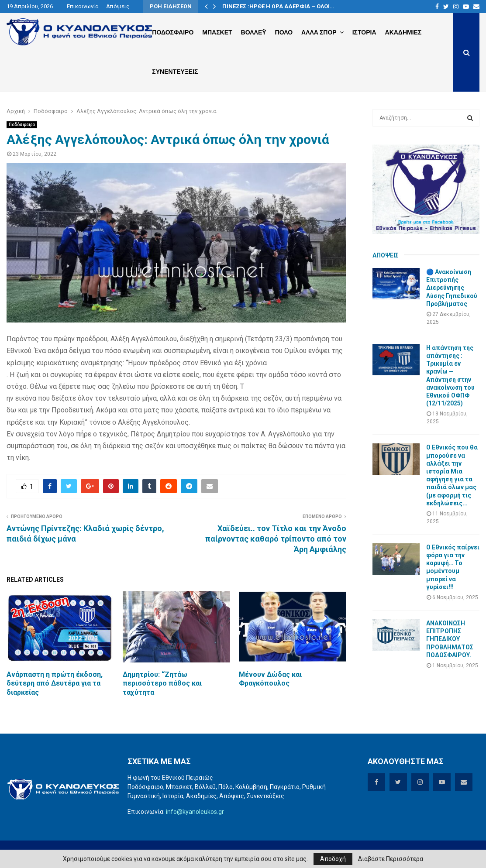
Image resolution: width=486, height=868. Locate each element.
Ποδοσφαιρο (173, 32)
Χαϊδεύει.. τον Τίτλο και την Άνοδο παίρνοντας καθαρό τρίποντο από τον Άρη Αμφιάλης (276, 539)
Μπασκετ (217, 32)
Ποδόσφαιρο (22, 125)
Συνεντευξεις (175, 72)
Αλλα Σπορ (319, 32)
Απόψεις (118, 6)
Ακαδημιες (403, 32)
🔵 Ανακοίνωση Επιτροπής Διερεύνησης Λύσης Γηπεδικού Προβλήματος (452, 288)
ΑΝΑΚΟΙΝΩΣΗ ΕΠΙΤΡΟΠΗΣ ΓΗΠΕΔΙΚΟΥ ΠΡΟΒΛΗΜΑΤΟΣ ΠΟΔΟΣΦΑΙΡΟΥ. (450, 639)
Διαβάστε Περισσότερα (391, 859)
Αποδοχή (333, 859)
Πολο (284, 32)
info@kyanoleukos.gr (195, 812)
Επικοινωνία (83, 6)
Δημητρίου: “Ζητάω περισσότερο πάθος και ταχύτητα (162, 684)
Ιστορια (364, 32)
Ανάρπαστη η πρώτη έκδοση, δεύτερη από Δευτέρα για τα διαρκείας (55, 684)
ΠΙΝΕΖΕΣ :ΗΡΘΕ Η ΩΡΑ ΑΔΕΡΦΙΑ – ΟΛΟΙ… (278, 6)
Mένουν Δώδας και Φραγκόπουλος (270, 679)
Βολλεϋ (254, 32)
